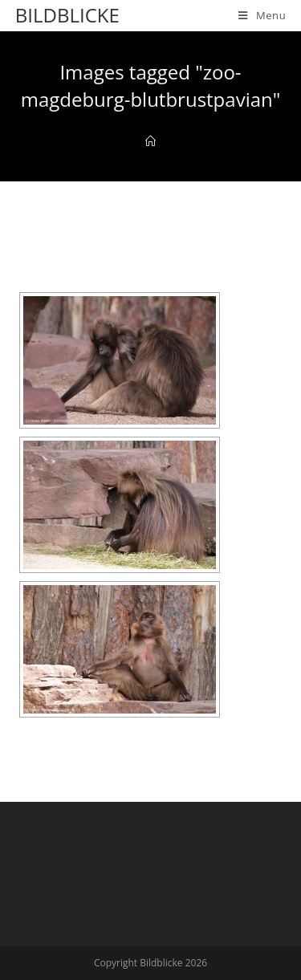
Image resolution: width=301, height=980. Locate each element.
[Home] (150, 141)
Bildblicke (67, 15)
